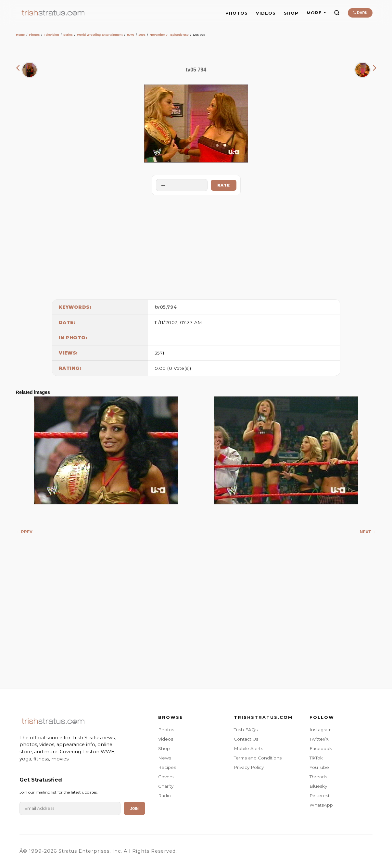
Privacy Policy (249, 767)
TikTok (316, 758)
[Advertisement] (196, 246)
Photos (34, 35)
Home (21, 35)
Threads (318, 777)
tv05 (160, 307)
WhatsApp (321, 805)
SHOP (291, 13)
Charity (166, 786)
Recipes (167, 767)
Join (134, 809)
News (165, 758)
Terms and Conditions (258, 758)
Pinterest (320, 796)
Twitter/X (319, 739)
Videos (166, 739)
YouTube (319, 767)
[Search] (337, 13)
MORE (316, 13)
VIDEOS (266, 13)
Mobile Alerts (248, 748)
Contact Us (246, 739)
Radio (164, 796)
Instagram (321, 730)
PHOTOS (237, 13)
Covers (166, 777)
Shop (164, 748)
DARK (360, 13)
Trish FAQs (246, 730)
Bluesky (318, 786)
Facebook (321, 748)
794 (172, 307)
